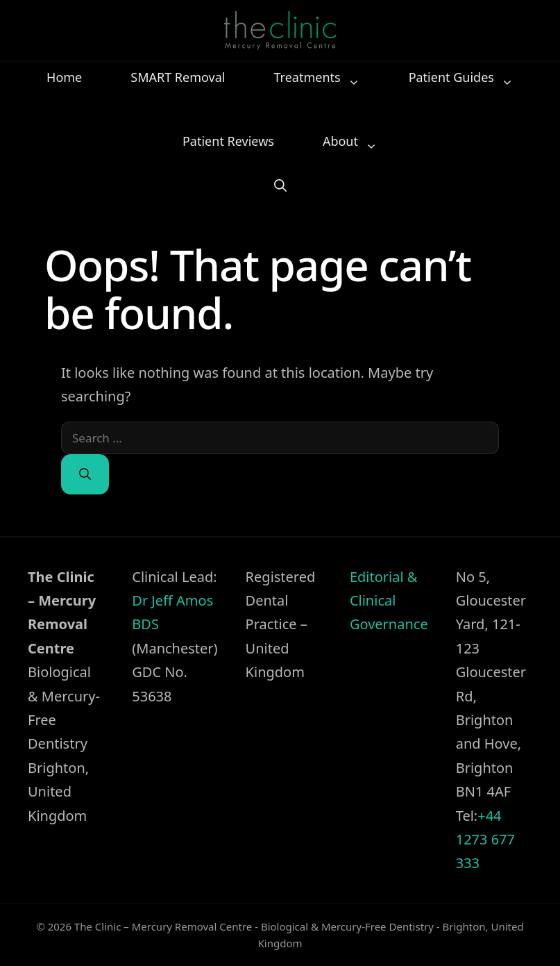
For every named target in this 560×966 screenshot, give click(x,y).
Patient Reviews (228, 141)
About (357, 141)
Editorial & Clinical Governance (389, 601)
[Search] (85, 474)
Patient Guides (468, 77)
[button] (280, 184)
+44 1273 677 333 (485, 840)
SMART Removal (178, 77)
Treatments (323, 77)
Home (64, 77)
